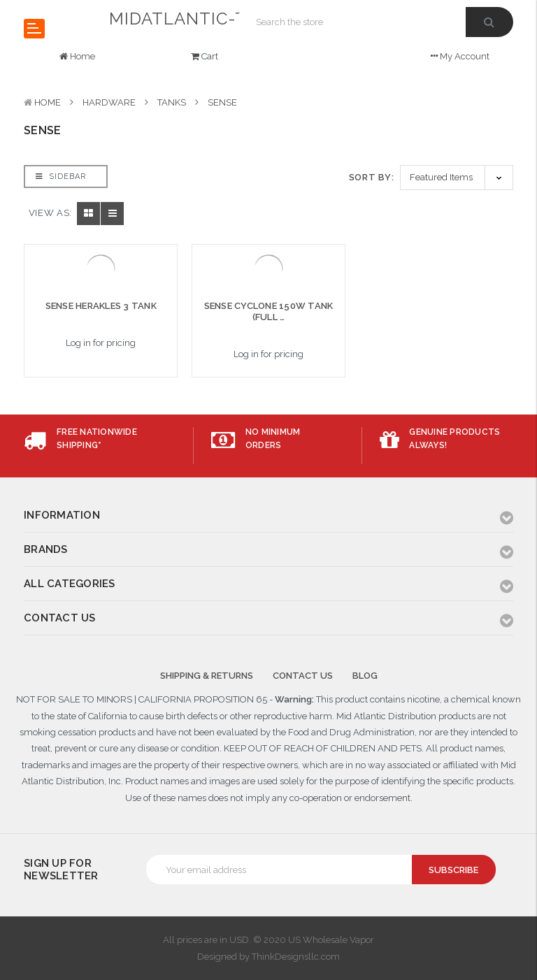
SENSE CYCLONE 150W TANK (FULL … (269, 311)
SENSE (222, 102)
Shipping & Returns (207, 676)
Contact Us (303, 676)
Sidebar (61, 176)
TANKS (172, 102)
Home (48, 102)
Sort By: (372, 177)
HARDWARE (109, 102)
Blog (365, 676)
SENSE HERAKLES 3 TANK (101, 306)
